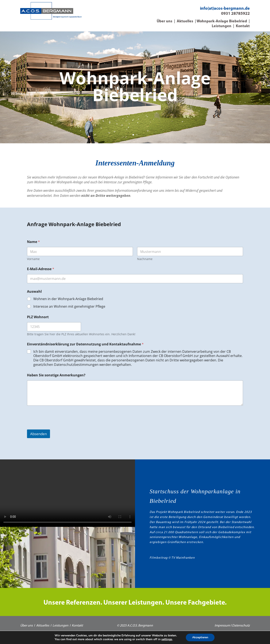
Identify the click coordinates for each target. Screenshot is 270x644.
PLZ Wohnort (38, 317)
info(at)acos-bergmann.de (225, 9)
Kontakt (243, 26)
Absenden (38, 434)
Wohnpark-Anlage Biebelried (222, 21)
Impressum (222, 626)
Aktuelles (185, 21)
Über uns (165, 21)
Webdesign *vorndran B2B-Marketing (135, 634)
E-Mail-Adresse (41, 269)
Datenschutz (241, 626)
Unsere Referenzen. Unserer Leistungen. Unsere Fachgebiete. (135, 603)
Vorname (33, 259)
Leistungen (222, 26)
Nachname (145, 259)
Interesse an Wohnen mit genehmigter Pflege (69, 307)
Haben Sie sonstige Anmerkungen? (56, 375)
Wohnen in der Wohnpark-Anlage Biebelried (68, 299)
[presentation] (59, 427)
